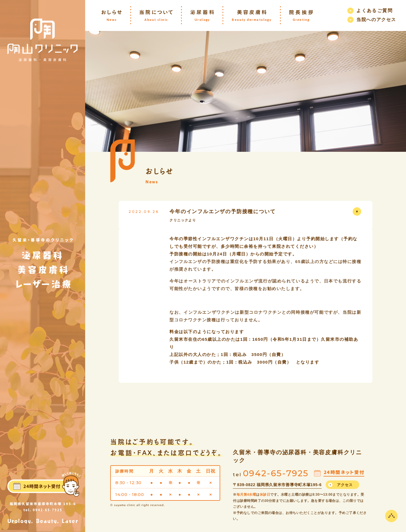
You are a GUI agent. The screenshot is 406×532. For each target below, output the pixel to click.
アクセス (345, 485)
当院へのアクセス (376, 20)
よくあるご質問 (375, 11)
